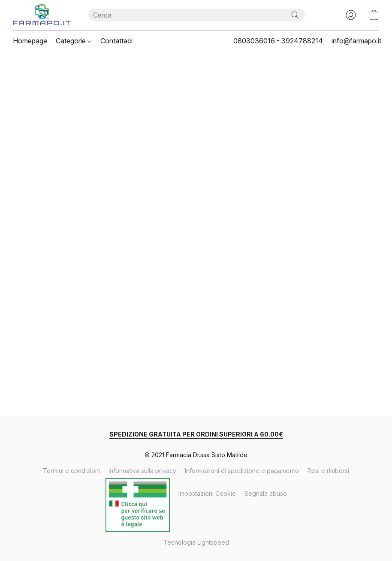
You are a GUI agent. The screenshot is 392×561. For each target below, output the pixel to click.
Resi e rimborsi (328, 471)
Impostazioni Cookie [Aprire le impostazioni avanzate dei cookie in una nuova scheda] (207, 493)
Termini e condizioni (71, 471)
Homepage (30, 41)
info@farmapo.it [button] (356, 41)
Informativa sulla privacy (142, 471)
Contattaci (116, 41)
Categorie (74, 41)
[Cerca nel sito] (295, 15)
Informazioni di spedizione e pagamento (242, 471)
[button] (42, 15)
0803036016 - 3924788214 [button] (278, 41)
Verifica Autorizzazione (137, 488)
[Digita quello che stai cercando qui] (197, 15)
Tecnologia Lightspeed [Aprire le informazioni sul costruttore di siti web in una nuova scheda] (196, 542)
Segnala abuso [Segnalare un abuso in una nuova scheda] (266, 493)
